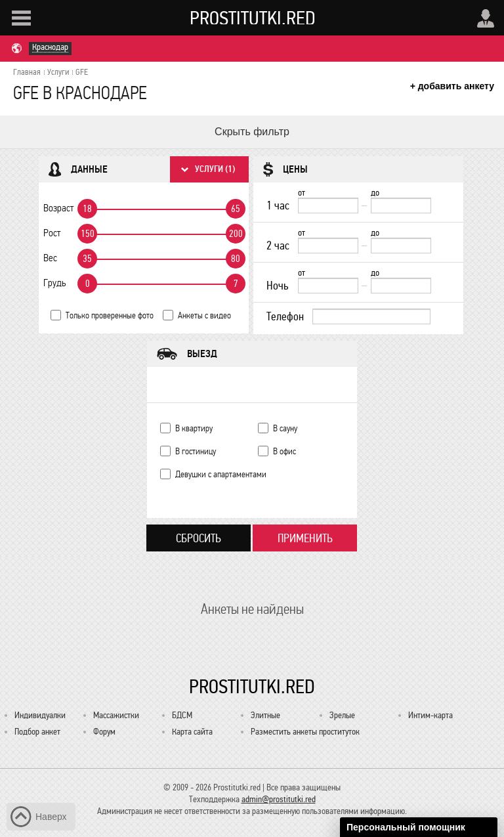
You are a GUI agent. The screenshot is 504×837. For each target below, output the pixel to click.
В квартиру (194, 428)
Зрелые (342, 715)
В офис (284, 451)
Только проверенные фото (110, 315)
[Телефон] (371, 316)
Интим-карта (430, 715)
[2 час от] (328, 246)
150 (88, 234)
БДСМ (182, 715)
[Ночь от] (328, 286)
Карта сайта (192, 732)
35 (87, 259)
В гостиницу (196, 451)
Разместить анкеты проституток (305, 732)
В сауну (285, 428)
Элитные (265, 715)
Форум (104, 732)
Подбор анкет (37, 732)
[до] (401, 205)
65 (236, 209)
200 (236, 234)
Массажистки (116, 715)
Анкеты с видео (204, 315)
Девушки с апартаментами (221, 474)
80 (236, 259)
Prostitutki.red (253, 18)
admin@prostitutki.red (279, 799)
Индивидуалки (40, 715)
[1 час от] (328, 205)
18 (87, 209)
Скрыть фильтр (252, 132)
